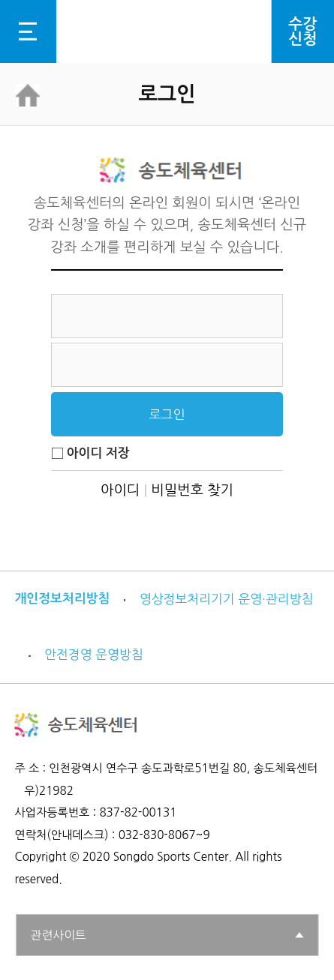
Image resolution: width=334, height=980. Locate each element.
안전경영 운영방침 (94, 655)
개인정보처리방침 (62, 599)
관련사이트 (59, 935)
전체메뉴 (27, 31)
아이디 (120, 490)
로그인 (167, 415)
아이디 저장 (90, 453)
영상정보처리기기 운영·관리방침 (226, 599)
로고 (167, 31)
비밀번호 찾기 (192, 490)
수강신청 (302, 31)
